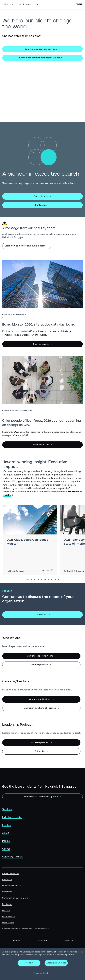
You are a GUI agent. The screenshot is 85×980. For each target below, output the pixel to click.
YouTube (69, 941)
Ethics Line (7, 880)
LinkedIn (16, 941)
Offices (6, 849)
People (6, 841)
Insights (7, 825)
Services (7, 809)
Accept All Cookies (56, 963)
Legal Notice (8, 923)
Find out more (41, 196)
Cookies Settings (42, 973)
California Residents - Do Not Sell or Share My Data (25, 929)
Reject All (29, 963)
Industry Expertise (12, 817)
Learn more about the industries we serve (41, 58)
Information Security (12, 886)
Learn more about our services (41, 49)
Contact (6, 910)
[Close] (82, 952)
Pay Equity (7, 904)
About (6, 833)
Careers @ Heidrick (12, 857)
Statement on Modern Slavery (16, 898)
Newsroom (7, 892)
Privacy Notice (9, 916)
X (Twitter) (42, 941)
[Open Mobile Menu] (78, 5)
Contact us (41, 205)
